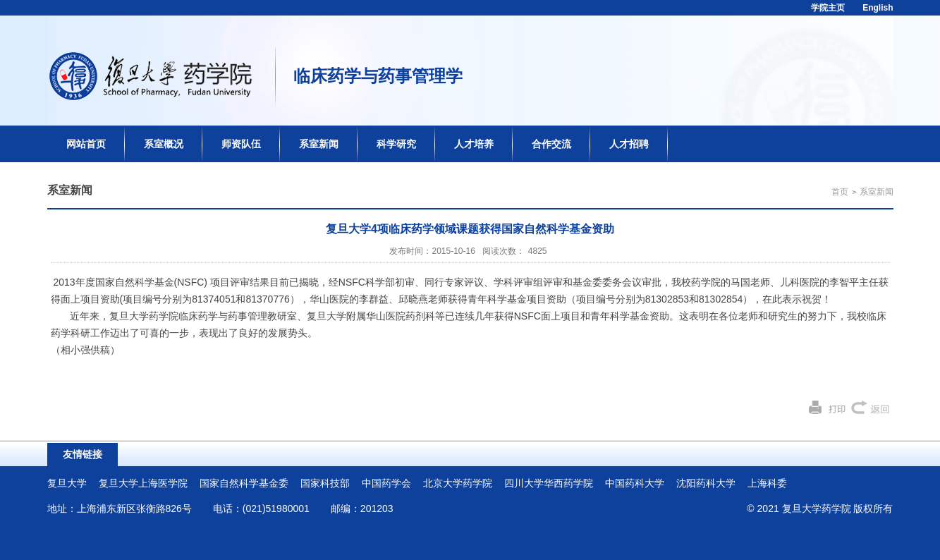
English (878, 8)
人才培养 (474, 144)
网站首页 (86, 144)
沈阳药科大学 (706, 483)
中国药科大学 (635, 483)
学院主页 (828, 8)
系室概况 (164, 144)
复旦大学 (67, 483)
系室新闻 (319, 144)
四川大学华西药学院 (549, 483)
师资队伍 (241, 144)
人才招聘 (629, 144)
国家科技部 (325, 483)
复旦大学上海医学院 (143, 483)
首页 (840, 192)
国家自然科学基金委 (244, 483)
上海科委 (767, 483)
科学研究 (396, 144)
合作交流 (551, 144)
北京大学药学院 (458, 483)
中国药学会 (386, 483)
